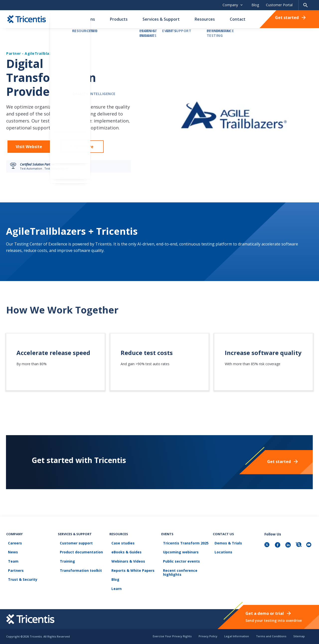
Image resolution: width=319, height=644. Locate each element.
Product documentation (79, 559)
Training (65, 567)
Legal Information (237, 636)
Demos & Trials (227, 552)
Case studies (121, 552)
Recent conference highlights (178, 576)
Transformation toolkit (79, 574)
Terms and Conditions (271, 636)
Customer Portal (279, 5)
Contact (238, 19)
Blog (255, 5)
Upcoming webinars (179, 559)
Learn (115, 589)
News (11, 559)
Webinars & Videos (126, 567)
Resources (205, 19)
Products (119, 19)
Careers (13, 552)
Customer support (74, 552)
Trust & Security (21, 582)
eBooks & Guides (124, 559)
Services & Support (161, 19)
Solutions (86, 19)
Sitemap (299, 636)
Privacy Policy (208, 636)
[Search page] (306, 5)
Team (11, 567)
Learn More (82, 147)
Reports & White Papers (131, 574)
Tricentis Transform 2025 (184, 552)
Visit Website (29, 147)
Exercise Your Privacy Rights (172, 636)
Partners (14, 574)
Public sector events (180, 567)
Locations (222, 559)
